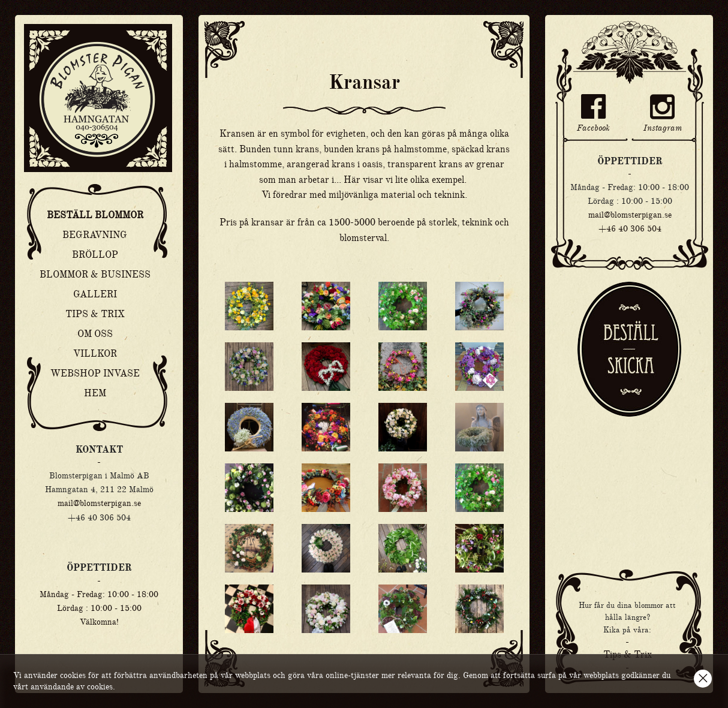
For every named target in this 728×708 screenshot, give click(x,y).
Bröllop (95, 255)
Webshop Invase (95, 373)
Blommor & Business (95, 275)
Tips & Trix (95, 314)
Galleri (95, 294)
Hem (95, 393)
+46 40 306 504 (630, 228)
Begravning (95, 235)
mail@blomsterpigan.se (99, 503)
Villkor (95, 354)
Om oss (95, 334)
